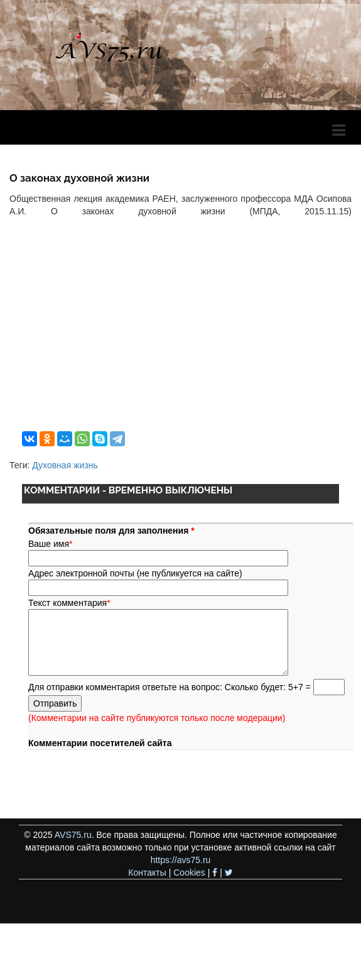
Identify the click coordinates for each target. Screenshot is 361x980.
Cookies (189, 873)
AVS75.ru (73, 835)
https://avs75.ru (181, 860)
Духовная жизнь (65, 465)
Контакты (147, 873)
